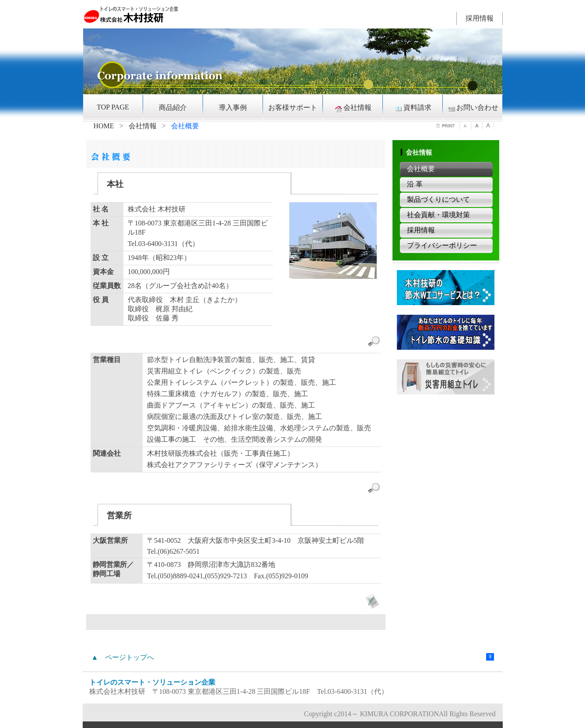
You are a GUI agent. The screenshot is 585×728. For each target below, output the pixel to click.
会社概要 (421, 169)
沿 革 (415, 184)
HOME (104, 126)
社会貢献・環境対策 (438, 215)
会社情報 (353, 108)
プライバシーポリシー (442, 245)
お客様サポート (293, 107)
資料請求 (413, 108)
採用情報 (480, 18)
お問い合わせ (473, 108)
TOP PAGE (113, 107)
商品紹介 (173, 107)
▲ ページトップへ (123, 657)
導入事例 (233, 107)
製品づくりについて (438, 199)
